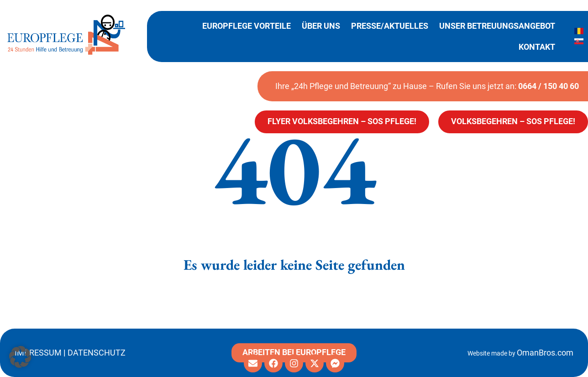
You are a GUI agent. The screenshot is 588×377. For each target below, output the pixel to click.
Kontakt (537, 47)
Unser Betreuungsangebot (497, 26)
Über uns (321, 26)
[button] (20, 357)
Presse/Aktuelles (390, 26)
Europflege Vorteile (247, 26)
